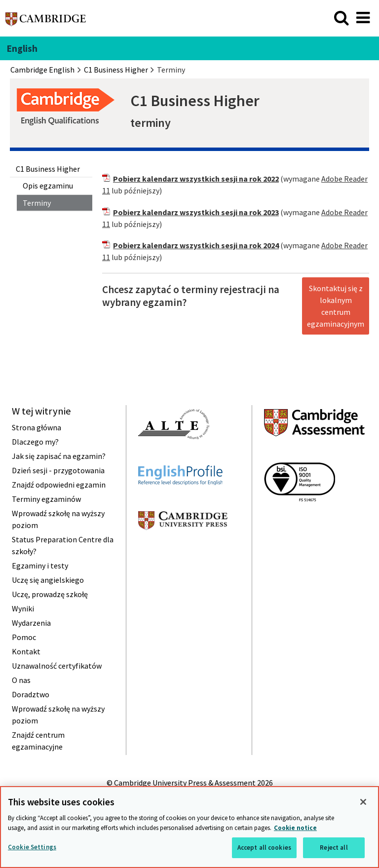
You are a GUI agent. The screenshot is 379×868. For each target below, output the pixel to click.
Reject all (334, 848)
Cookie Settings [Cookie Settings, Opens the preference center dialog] (32, 847)
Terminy (37, 203)
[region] (189, 827)
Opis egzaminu (48, 186)
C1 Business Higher (48, 169)
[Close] (363, 802)
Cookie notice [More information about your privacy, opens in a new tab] (295, 828)
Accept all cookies (264, 848)
